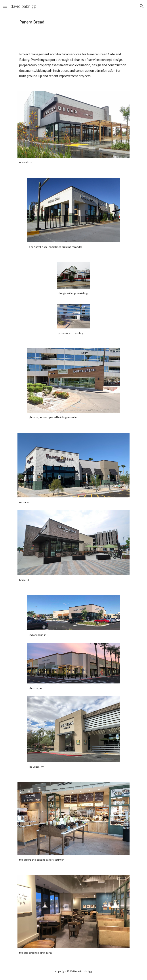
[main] (73, 22)
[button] (5, 6)
